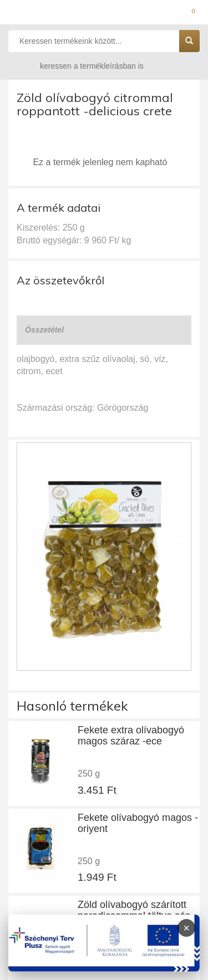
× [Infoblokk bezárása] (186, 928)
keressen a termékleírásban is (81, 66)
